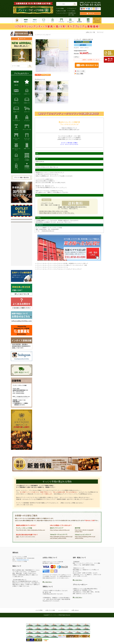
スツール (66, 267)
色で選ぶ (66, 263)
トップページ (38, 35)
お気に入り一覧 (90, 32)
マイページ (100, 32)
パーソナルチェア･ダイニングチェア (73, 269)
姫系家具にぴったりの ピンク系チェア (79, 263)
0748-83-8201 (43, 229)
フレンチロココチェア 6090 (80, 265)
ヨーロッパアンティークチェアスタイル (53, 263)
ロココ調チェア (67, 265)
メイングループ (47, 35)
